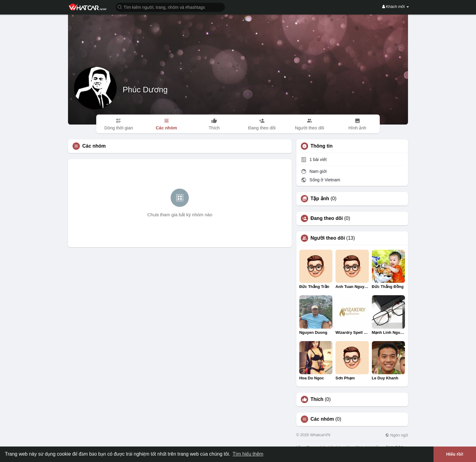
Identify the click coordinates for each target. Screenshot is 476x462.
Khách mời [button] (396, 7)
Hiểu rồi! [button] (455, 454)
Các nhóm (322, 419)
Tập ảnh (320, 199)
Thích (317, 399)
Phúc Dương (145, 90)
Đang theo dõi (327, 218)
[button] (170, 7)
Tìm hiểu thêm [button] (248, 454)
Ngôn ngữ (397, 435)
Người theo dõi (328, 238)
